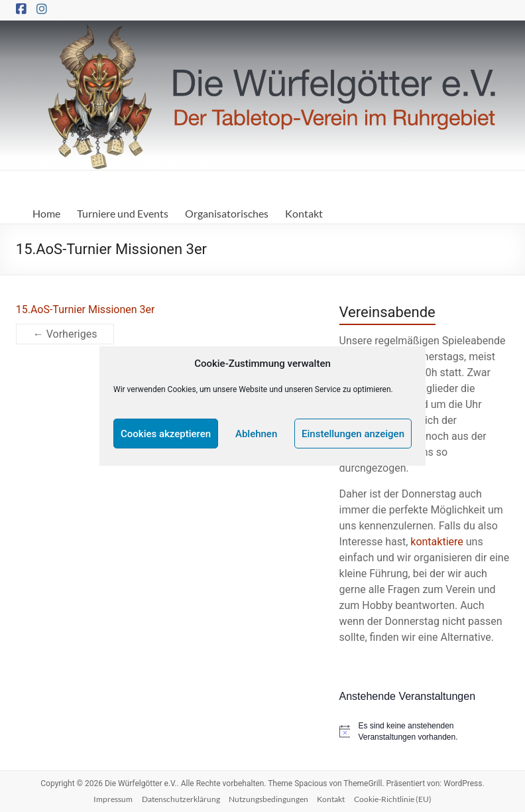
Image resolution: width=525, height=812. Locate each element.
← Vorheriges (65, 334)
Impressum (113, 799)
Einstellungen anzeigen (353, 434)
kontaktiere (437, 542)
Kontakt (304, 213)
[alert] (425, 731)
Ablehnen (256, 434)
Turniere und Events (123, 213)
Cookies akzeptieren (166, 434)
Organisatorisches (227, 213)
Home (46, 213)
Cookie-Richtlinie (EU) (393, 799)
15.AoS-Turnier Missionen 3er (86, 309)
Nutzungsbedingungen (268, 799)
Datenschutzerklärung (181, 799)
